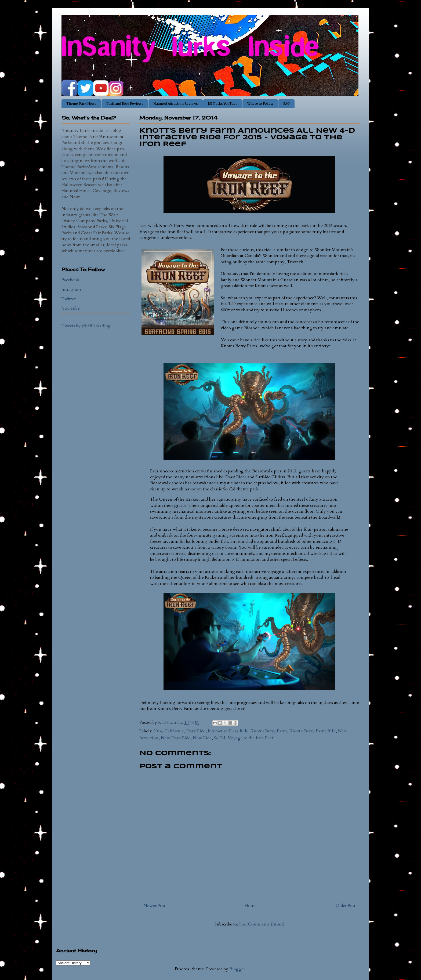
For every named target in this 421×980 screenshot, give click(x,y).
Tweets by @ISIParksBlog (86, 326)
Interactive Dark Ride (228, 731)
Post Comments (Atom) (262, 924)
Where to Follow (260, 104)
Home (251, 906)
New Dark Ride (176, 738)
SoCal (220, 738)
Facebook (70, 280)
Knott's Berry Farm (269, 731)
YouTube (71, 308)
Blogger (237, 969)
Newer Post (154, 906)
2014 (158, 731)
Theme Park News (81, 104)
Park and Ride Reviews (125, 104)
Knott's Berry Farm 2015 (313, 731)
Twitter (69, 299)
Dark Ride (196, 731)
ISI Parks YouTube (223, 104)
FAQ (286, 104)
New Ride (202, 738)
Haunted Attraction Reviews (176, 104)
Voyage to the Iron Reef (251, 738)
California (174, 731)
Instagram (71, 290)
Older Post (346, 906)
